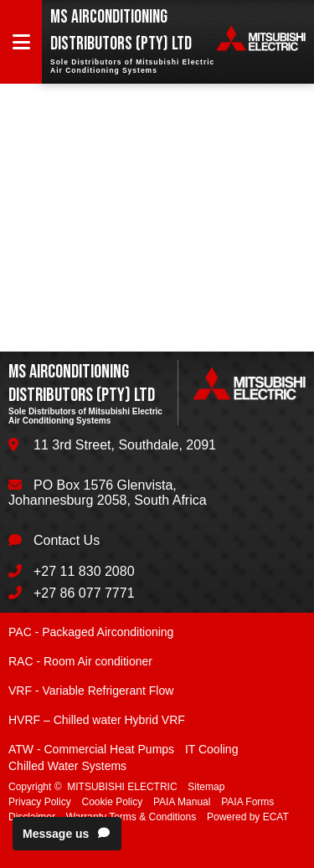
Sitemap (206, 787)
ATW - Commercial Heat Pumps (91, 749)
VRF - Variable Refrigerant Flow (91, 691)
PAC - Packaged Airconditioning (91, 632)
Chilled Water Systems (67, 766)
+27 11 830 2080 (84, 571)
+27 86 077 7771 (84, 593)
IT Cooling (212, 749)
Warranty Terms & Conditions (131, 817)
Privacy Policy (40, 802)
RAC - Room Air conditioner (80, 661)
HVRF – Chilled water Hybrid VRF (97, 720)
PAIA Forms (247, 802)
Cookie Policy (112, 802)
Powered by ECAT (248, 817)
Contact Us (67, 540)
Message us (67, 834)
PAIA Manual (182, 802)
